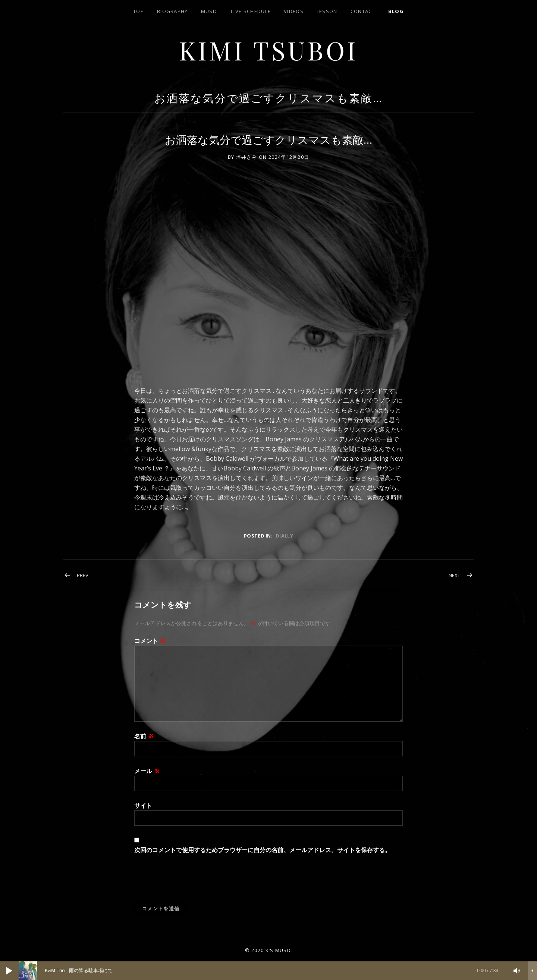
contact (363, 11)
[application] (268, 971)
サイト (143, 806)
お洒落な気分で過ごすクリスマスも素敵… (268, 98)
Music (210, 11)
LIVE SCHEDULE (251, 11)
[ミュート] (517, 971)
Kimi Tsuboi (269, 50)
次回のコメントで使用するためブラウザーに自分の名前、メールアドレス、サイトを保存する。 (263, 850)
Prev (83, 575)
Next (454, 575)
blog (396, 11)
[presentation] (191, 883)
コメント (150, 641)
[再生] (9, 971)
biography (172, 11)
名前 (144, 736)
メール (147, 771)
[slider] (262, 971)
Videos (294, 11)
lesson (327, 11)
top (139, 11)
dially (284, 536)
